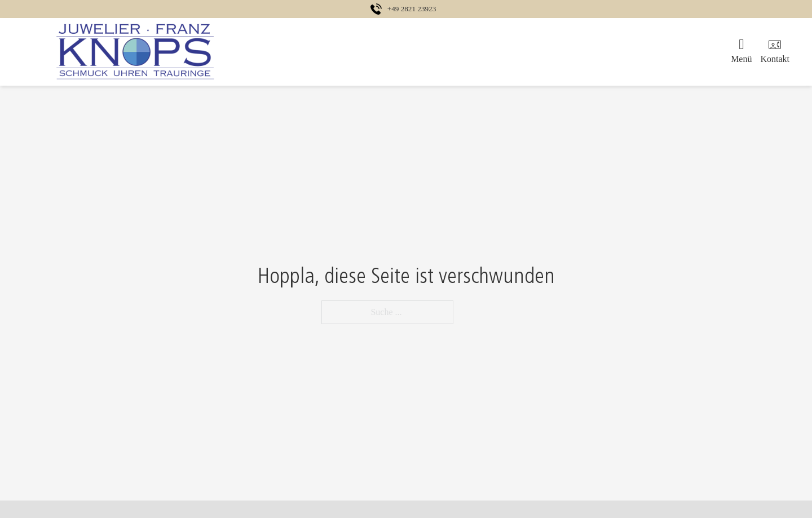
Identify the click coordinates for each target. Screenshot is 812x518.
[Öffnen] (741, 52)
